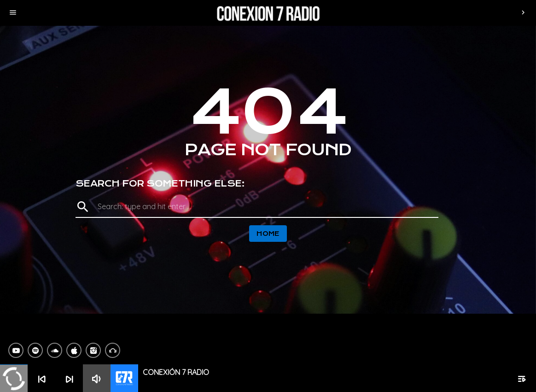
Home (268, 234)
